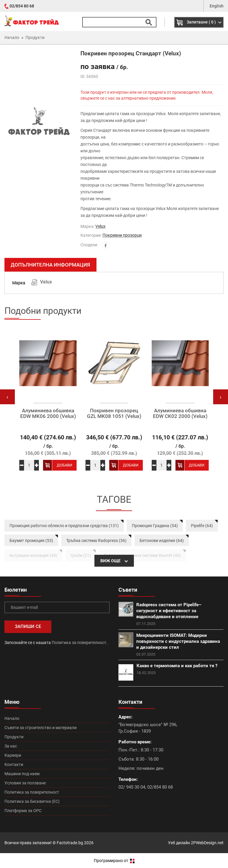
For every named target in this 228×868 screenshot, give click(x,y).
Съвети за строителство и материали (41, 728)
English (217, 6)
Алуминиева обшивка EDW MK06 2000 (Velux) (48, 413)
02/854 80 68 (22, 6)
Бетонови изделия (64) (162, 540)
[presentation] (7, 397)
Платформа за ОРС (23, 811)
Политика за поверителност (79, 643)
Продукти (14, 737)
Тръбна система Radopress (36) (96, 540)
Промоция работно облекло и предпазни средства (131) (64, 526)
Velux (100, 226)
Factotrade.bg (70, 843)
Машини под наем (22, 774)
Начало (12, 718)
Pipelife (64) (202, 526)
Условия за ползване (25, 783)
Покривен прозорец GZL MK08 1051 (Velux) (114, 413)
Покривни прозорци (122, 235)
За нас (11, 746)
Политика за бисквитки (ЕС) (32, 801)
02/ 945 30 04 (132, 787)
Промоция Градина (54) (155, 526)
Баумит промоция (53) (31, 540)
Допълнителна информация (50, 265)
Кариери (13, 755)
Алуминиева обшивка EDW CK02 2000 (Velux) (180, 413)
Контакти (14, 764)
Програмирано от (114, 861)
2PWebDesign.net (207, 843)
